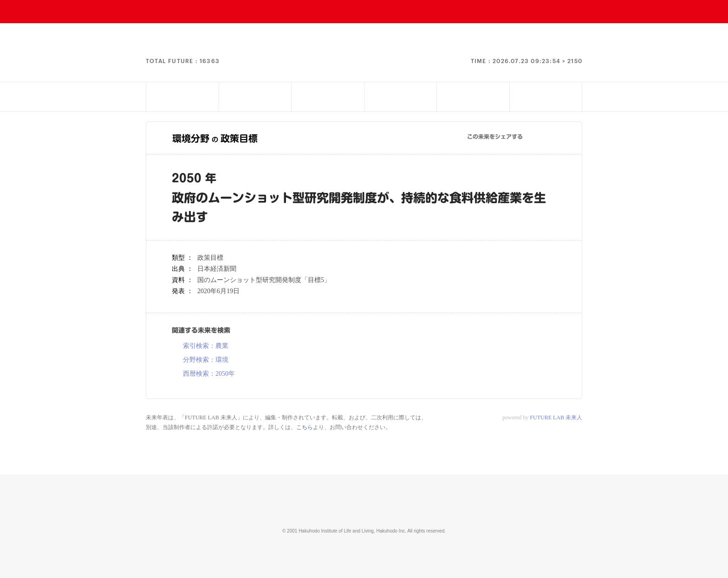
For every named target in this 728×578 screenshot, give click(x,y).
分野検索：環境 (206, 360)
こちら (305, 427)
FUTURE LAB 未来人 (556, 417)
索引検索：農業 (206, 346)
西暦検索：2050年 (209, 374)
